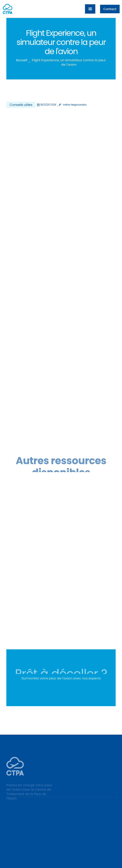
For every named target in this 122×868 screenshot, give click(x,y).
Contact (110, 9)
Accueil (22, 60)
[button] (90, 9)
